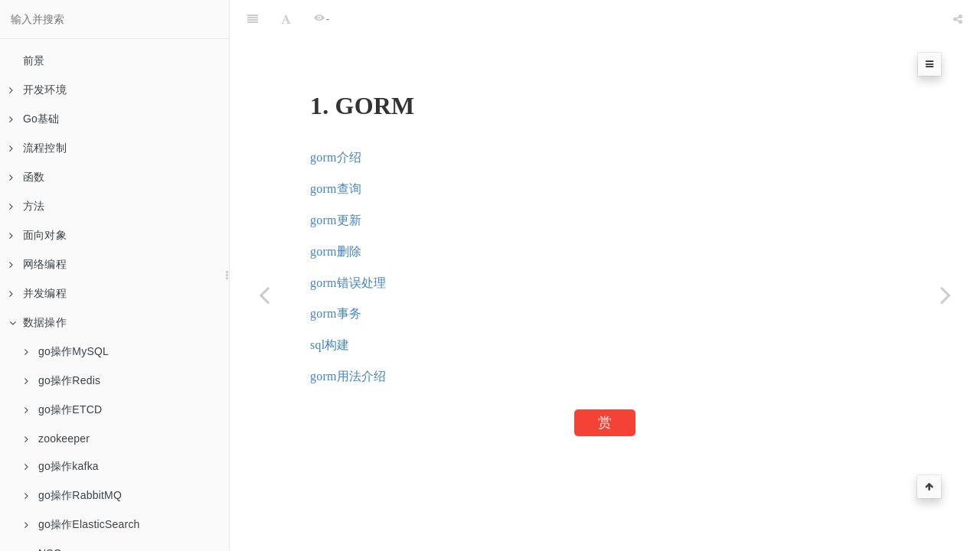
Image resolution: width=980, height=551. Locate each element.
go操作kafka (62, 466)
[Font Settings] (286, 19)
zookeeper (57, 439)
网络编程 (38, 264)
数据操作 (38, 322)
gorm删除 (336, 251)
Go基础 (34, 119)
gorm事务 (336, 313)
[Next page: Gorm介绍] (946, 295)
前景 (34, 60)
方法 (27, 206)
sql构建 (330, 345)
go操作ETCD (63, 409)
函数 (27, 177)
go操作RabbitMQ (73, 495)
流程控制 (38, 148)
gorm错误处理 (348, 283)
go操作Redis (62, 380)
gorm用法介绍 (348, 376)
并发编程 (38, 293)
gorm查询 (336, 189)
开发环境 (38, 90)
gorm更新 (336, 220)
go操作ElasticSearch (82, 524)
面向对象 (38, 235)
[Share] (958, 19)
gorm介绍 (336, 157)
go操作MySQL (67, 351)
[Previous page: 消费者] (264, 295)
